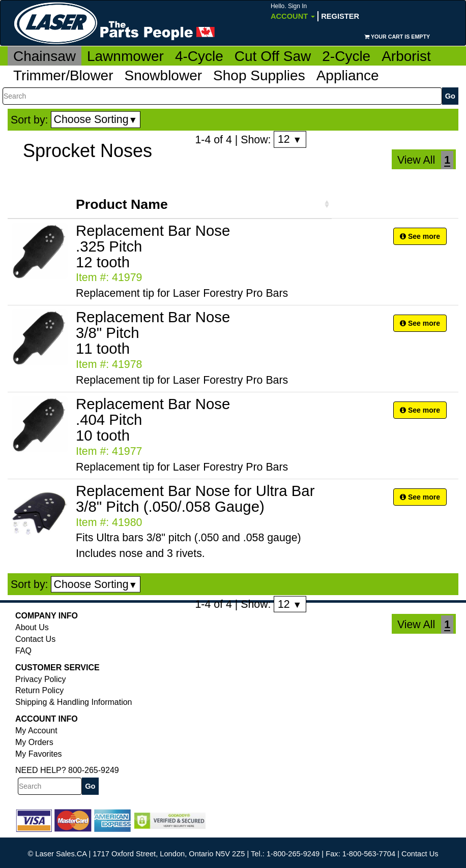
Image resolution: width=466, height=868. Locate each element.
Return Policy (39, 690)
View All (416, 160)
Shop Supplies (259, 75)
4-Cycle (199, 56)
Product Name (122, 204)
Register (340, 16)
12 (290, 139)
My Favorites (39, 754)
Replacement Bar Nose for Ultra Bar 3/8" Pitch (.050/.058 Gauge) (195, 499)
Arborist (406, 56)
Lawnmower (125, 56)
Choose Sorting (96, 119)
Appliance (348, 75)
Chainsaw (45, 56)
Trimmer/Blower (63, 75)
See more (420, 236)
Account (293, 11)
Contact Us (35, 639)
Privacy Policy (41, 679)
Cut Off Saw (273, 56)
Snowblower (164, 75)
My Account (36, 731)
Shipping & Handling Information (74, 702)
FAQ (23, 651)
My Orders (34, 742)
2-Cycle (346, 56)
